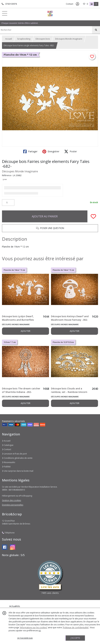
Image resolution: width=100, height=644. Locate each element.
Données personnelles (13, 505)
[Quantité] (8, 203)
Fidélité (6, 467)
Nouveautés (9, 462)
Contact (70, 4)
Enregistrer (51, 151)
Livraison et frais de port (14, 454)
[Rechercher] (96, 30)
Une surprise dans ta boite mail (18, 471)
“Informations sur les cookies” (33, 628)
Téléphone (8, 533)
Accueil (9, 39)
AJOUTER (25, 331)
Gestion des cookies (12, 500)
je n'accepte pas (25, 638)
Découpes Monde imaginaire (69, 39)
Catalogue (8, 445)
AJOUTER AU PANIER (45, 216)
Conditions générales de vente (17, 458)
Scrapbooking (24, 39)
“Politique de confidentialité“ (76, 628)
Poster (71, 151)
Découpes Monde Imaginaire (20, 171)
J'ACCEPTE (75, 638)
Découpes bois (43, 39)
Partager (30, 151)
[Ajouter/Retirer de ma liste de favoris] (93, 216)
